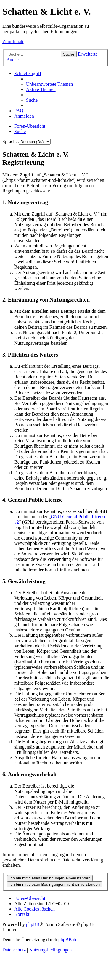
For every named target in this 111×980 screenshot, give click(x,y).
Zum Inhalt (13, 42)
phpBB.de (68, 940)
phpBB (33, 924)
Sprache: (11, 141)
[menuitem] (49, 84)
